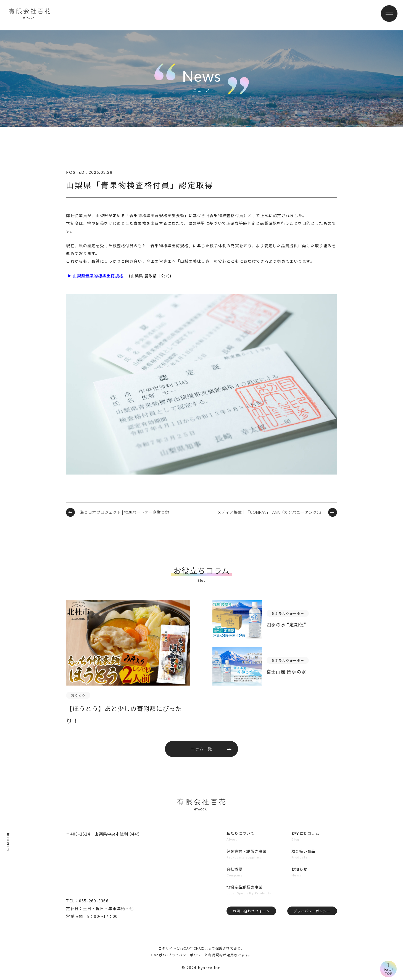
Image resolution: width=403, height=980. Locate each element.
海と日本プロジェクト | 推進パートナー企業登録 (124, 512)
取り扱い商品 (303, 855)
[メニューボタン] (386, 15)
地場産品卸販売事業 (244, 892)
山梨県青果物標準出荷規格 (98, 276)
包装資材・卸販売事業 (246, 855)
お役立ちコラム (305, 836)
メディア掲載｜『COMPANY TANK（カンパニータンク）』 (270, 512)
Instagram (9, 842)
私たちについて (240, 836)
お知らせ (299, 873)
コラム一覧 (201, 751)
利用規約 (216, 958)
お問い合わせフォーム (250, 916)
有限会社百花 (37, 15)
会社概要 (233, 873)
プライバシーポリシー (311, 916)
